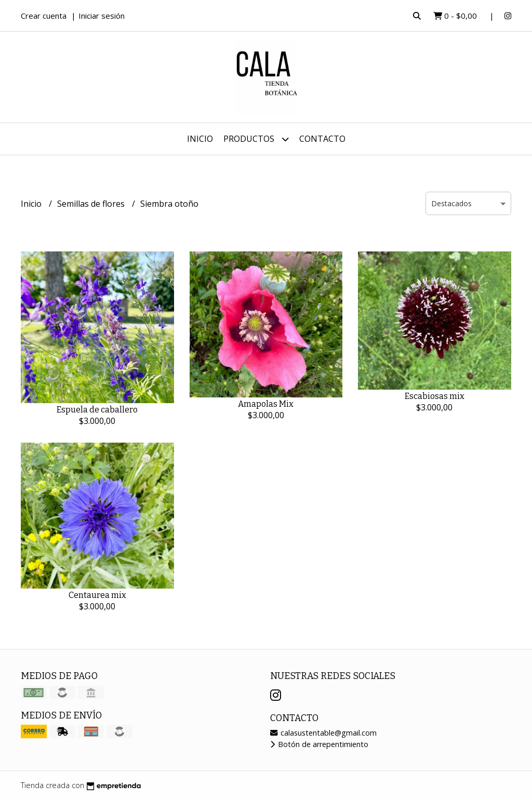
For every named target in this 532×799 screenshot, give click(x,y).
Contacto (322, 139)
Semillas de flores (92, 204)
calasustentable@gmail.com (323, 733)
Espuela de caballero (97, 410)
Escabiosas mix (435, 396)
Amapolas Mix (266, 404)
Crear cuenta (44, 16)
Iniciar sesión (102, 16)
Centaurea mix (97, 595)
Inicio (200, 139)
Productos (256, 139)
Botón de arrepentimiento (319, 744)
